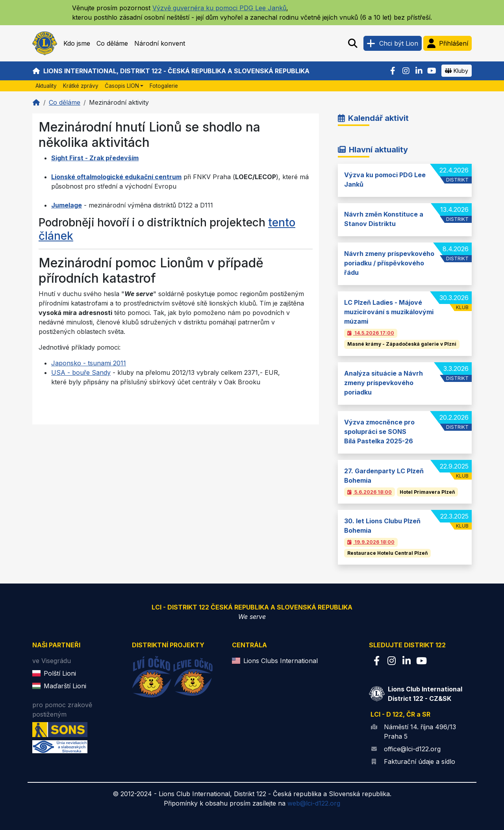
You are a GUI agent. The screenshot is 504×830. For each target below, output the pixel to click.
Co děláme (112, 43)
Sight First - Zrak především (95, 158)
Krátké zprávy (81, 86)
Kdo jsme (77, 43)
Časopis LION (122, 86)
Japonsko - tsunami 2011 (89, 363)
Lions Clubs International (281, 661)
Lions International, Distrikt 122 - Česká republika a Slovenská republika (171, 71)
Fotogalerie (164, 86)
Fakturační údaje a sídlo (420, 761)
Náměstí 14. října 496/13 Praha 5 (420, 732)
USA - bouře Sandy (81, 372)
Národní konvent (160, 43)
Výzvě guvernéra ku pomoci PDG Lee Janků (219, 8)
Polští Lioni (60, 673)
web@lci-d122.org (314, 803)
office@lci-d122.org (412, 749)
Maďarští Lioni (65, 686)
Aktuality (46, 86)
